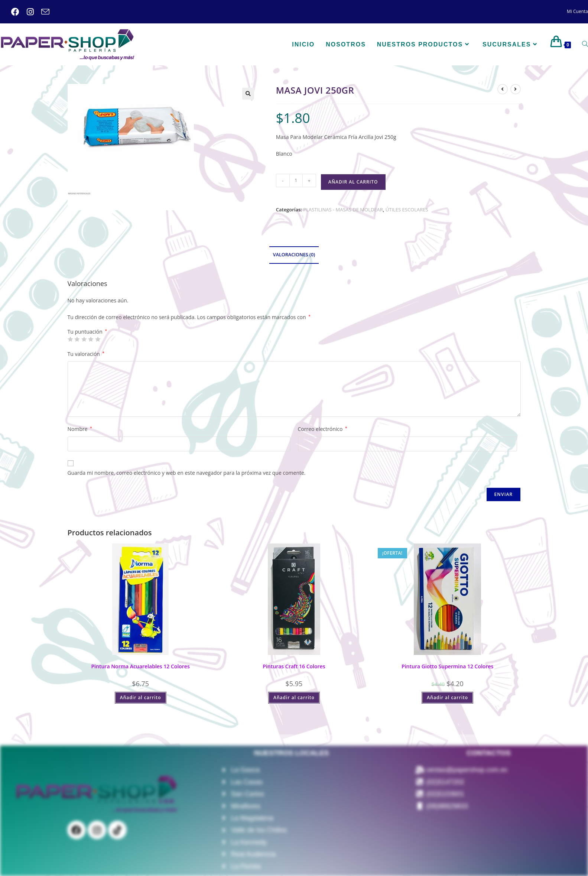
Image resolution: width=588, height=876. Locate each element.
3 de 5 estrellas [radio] (84, 339)
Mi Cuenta (577, 11)
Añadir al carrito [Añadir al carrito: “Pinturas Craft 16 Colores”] (294, 697)
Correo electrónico (323, 429)
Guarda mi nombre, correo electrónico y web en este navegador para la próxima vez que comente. (187, 473)
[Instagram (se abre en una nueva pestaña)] (27, 12)
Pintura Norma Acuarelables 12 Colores (141, 666)
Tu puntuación (87, 332)
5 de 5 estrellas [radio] (98, 339)
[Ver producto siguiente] (516, 89)
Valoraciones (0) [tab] (294, 255)
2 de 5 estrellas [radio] (77, 339)
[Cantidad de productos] (296, 181)
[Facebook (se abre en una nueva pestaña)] (15, 12)
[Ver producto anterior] (503, 89)
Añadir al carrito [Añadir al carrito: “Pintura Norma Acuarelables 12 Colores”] (141, 697)
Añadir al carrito (353, 182)
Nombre (80, 429)
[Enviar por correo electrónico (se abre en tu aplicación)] (42, 12)
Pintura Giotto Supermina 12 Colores (447, 666)
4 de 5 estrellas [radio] (91, 339)
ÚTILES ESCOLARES (407, 210)
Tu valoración (86, 354)
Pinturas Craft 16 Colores (294, 666)
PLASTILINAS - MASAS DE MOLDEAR (343, 210)
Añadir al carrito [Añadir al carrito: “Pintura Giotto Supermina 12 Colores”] (447, 697)
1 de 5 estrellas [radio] (70, 339)
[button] (248, 94)
